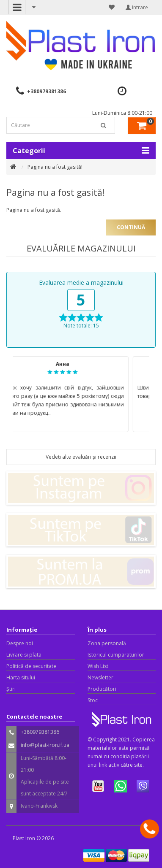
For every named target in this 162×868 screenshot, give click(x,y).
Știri (11, 689)
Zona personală (107, 643)
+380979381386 (47, 91)
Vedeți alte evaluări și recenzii (81, 457)
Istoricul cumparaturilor (116, 655)
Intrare (137, 7)
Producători (102, 689)
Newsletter (100, 677)
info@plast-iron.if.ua (45, 745)
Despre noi (20, 643)
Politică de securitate (31, 666)
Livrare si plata (24, 655)
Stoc (93, 700)
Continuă (131, 227)
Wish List (98, 666)
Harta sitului (21, 677)
